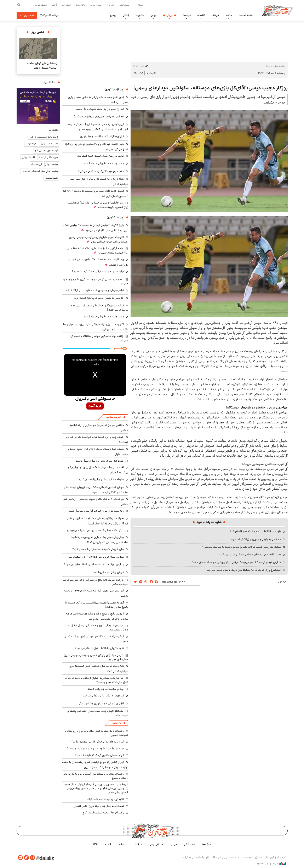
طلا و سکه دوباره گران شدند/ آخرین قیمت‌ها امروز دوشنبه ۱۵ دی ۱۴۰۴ (99, 669)
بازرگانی (117, 723)
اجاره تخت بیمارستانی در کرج (44, 137)
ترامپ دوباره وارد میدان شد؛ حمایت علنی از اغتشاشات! (94, 290)
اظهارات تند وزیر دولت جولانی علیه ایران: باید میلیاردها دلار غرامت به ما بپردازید (96, 327)
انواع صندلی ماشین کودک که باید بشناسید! (99, 755)
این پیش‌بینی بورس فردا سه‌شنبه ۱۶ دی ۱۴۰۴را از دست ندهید (96, 593)
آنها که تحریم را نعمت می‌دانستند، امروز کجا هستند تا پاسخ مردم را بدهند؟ (97, 605)
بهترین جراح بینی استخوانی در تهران (40, 171)
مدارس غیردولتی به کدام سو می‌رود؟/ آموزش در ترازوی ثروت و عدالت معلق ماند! (237, 562)
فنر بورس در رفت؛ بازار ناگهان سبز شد (104, 696)
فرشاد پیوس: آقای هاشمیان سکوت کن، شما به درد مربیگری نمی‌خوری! (98, 308)
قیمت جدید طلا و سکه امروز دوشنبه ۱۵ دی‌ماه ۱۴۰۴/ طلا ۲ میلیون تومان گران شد (95, 193)
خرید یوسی (31, 144)
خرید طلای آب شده (48, 157)
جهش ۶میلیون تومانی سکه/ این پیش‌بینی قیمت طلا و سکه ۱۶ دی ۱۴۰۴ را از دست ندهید (96, 490)
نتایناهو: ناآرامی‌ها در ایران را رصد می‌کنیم (101, 479)
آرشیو (54, 5)
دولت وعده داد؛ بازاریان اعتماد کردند (104, 163)
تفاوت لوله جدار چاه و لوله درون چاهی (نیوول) (98, 806)
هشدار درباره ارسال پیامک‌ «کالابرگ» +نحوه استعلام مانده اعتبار (98, 452)
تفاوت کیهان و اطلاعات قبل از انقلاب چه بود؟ (99, 648)
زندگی (126, 15)
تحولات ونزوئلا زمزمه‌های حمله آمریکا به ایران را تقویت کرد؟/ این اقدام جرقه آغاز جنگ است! (96, 521)
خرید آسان (95, 406)
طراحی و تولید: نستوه (272, 864)
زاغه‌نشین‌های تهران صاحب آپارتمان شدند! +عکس (96, 511)
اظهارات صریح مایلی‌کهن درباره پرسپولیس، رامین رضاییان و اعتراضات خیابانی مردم (99, 239)
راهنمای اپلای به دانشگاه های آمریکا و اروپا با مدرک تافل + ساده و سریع (95, 776)
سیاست (187, 15)
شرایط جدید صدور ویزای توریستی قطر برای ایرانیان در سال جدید (96, 784)
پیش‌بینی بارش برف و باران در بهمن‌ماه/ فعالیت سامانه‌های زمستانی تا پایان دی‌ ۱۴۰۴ (99, 540)
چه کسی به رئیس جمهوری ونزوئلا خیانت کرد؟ (256, 539)
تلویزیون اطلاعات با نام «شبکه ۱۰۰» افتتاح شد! (256, 532)
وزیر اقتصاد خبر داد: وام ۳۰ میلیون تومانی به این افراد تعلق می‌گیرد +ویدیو (96, 147)
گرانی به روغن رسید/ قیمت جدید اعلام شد (101, 156)
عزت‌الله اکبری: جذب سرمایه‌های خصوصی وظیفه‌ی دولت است (98, 713)
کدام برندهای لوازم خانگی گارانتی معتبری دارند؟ (98, 742)
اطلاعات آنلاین (277, 10)
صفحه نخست (246, 15)
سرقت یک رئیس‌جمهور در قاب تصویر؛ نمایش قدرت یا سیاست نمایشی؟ (242, 547)
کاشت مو (53, 130)
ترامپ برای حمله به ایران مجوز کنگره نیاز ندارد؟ (98, 272)
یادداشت (80, 5)
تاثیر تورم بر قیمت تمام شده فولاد (105, 799)
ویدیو (113, 15)
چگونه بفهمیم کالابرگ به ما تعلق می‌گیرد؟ (101, 171)
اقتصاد (201, 15)
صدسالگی (125, 5)
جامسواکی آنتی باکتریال (95, 399)
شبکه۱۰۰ (139, 5)
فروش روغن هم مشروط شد (109, 572)
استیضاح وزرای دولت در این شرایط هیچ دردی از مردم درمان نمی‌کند (244, 570)
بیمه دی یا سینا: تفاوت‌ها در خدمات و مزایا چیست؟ (96, 749)
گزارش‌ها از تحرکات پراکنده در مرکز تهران (102, 136)
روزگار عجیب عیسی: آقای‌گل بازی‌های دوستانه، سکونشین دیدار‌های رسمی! (210, 88)
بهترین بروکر (52, 164)
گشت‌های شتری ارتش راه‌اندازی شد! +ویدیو (100, 461)
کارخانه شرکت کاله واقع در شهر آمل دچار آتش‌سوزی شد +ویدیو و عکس (95, 582)
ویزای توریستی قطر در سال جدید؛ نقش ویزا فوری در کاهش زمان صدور (98, 790)
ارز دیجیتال (37, 164)
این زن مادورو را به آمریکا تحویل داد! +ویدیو (100, 109)
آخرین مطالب (114, 417)
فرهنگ (215, 15)
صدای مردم (96, 5)
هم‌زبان (111, 5)
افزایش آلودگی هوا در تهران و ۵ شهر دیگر (102, 703)
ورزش (170, 15)
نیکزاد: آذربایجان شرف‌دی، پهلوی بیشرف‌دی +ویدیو (95, 530)
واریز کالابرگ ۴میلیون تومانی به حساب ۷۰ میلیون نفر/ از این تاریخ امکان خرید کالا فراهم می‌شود (95, 228)
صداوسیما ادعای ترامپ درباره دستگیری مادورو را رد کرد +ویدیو (96, 281)
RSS (96, 845)
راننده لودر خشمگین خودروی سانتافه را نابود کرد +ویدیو (99, 338)
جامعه (229, 15)
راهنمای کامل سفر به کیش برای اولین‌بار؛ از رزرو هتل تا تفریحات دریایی (96, 733)
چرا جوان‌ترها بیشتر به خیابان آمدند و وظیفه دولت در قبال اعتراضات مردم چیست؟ (97, 680)
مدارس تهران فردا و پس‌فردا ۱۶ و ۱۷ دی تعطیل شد (96, 557)
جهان (154, 15)
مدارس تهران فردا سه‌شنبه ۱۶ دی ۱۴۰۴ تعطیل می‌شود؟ (94, 564)
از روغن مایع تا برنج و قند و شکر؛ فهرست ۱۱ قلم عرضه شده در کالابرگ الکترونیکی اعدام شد (97, 616)
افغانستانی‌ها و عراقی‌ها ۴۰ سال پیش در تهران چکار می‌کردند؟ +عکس (98, 470)
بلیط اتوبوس (51, 178)
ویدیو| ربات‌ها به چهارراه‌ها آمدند (105, 689)
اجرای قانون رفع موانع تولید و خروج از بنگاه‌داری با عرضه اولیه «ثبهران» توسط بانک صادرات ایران (95, 765)
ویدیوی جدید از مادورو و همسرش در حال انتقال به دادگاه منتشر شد (98, 628)
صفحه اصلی (279, 66)
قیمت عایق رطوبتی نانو (46, 151)
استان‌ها (140, 15)
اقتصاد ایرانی (28, 157)
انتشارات (66, 5)
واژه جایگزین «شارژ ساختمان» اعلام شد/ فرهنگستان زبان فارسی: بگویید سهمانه (97, 205)
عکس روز (38, 32)
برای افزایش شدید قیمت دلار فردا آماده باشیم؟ (98, 549)
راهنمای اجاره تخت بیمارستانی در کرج (103, 813)
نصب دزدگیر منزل (49, 144)
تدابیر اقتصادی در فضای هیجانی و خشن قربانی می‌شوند (250, 555)
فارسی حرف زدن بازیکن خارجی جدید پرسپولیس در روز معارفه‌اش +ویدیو (96, 657)
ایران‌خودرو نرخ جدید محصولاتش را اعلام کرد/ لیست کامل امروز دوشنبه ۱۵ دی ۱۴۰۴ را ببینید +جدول (97, 127)
